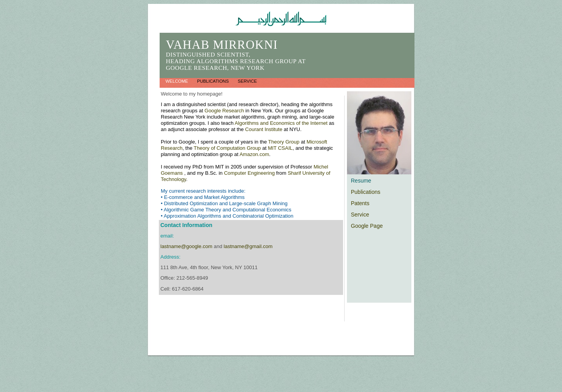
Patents (360, 203)
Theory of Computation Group (227, 148)
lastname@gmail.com (248, 246)
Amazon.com (254, 154)
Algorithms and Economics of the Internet (282, 123)
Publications (213, 81)
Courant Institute (264, 129)
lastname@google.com (186, 246)
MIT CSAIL (280, 148)
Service (247, 81)
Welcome (177, 81)
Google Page (367, 226)
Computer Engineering (249, 173)
